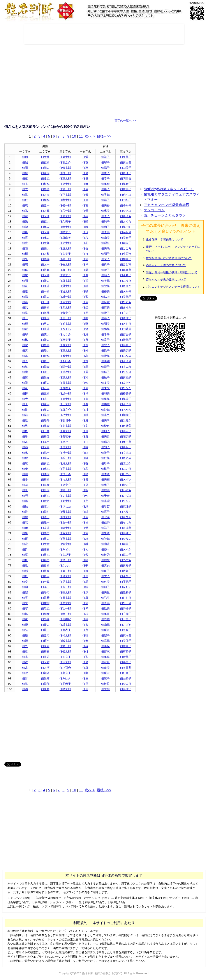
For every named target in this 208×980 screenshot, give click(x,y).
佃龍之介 (65, 162)
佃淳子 (105, 512)
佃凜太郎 (65, 377)
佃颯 (25, 453)
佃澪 (85, 361)
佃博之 (45, 533)
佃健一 (45, 205)
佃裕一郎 (65, 453)
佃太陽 (45, 447)
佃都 (85, 479)
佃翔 (25, 157)
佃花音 (105, 662)
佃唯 (85, 227)
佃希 (85, 275)
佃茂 (25, 442)
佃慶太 (45, 625)
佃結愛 (105, 560)
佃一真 (45, 582)
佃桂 (85, 614)
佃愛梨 (105, 689)
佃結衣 (105, 297)
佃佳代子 (126, 340)
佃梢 (85, 393)
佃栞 (85, 270)
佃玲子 (105, 463)
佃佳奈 (105, 522)
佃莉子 (105, 587)
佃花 (85, 243)
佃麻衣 (105, 302)
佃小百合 (126, 254)
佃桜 (85, 238)
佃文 (85, 426)
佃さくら (126, 221)
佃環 (85, 431)
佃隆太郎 (65, 528)
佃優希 (45, 657)
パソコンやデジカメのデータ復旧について (173, 287)
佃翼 (25, 195)
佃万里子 (126, 619)
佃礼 (85, 549)
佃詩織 (105, 539)
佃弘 (25, 630)
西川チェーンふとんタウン (165, 215)
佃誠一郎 (65, 297)
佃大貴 (45, 544)
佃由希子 (126, 678)
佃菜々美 (126, 635)
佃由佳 (105, 404)
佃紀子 (105, 367)
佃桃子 (105, 469)
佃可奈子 (126, 673)
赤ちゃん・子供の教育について (166, 265)
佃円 (85, 442)
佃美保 (105, 646)
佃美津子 (126, 689)
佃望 (85, 281)
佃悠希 (45, 598)
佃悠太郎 (65, 463)
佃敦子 (105, 345)
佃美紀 (105, 281)
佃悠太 (45, 334)
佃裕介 (45, 571)
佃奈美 (105, 668)
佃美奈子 (126, 238)
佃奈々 (105, 549)
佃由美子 (126, 168)
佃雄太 (45, 340)
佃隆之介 (65, 232)
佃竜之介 (65, 313)
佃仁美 (105, 458)
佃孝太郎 (65, 200)
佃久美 (105, 582)
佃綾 (85, 216)
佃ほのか (126, 463)
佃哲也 (45, 184)
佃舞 (85, 184)
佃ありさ (126, 512)
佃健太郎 (65, 157)
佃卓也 (45, 469)
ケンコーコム (154, 210)
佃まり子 (126, 630)
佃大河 (45, 668)
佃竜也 (45, 608)
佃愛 (85, 157)
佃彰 (25, 571)
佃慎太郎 (65, 168)
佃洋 (25, 512)
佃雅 (85, 420)
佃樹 (25, 254)
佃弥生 (105, 598)
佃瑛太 (45, 410)
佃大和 (45, 254)
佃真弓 (105, 415)
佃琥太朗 (65, 641)
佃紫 (85, 555)
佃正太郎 (65, 404)
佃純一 (45, 453)
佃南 (85, 533)
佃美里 (105, 592)
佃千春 (105, 496)
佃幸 (85, 302)
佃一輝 (45, 431)
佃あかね (126, 410)
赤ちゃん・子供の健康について (166, 279)
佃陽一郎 (65, 367)
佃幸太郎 (65, 227)
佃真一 (45, 361)
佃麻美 (105, 307)
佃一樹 (45, 291)
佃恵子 (105, 173)
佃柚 (85, 522)
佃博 (25, 393)
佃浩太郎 (65, 426)
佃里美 (105, 399)
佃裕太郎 (65, 635)
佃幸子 (105, 178)
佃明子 (105, 254)
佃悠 (25, 205)
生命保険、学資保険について (165, 239)
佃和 (85, 469)
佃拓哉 (45, 313)
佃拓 (25, 614)
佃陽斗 (45, 420)
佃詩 (85, 539)
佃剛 (25, 168)
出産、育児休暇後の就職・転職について (172, 272)
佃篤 (25, 501)
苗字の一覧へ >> (125, 121)
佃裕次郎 (65, 372)
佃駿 (25, 275)
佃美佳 (105, 657)
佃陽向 (45, 512)
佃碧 (85, 307)
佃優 (85, 195)
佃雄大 (45, 281)
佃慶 (25, 635)
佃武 (25, 307)
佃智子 (105, 162)
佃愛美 (105, 356)
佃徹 (25, 216)
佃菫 (85, 399)
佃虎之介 (65, 485)
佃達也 (45, 178)
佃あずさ (126, 479)
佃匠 (25, 361)
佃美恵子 (126, 350)
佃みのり (126, 469)
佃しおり (126, 598)
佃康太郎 (65, 383)
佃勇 (25, 426)
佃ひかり (126, 372)
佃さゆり (126, 361)
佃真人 (45, 576)
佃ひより (126, 603)
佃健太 (45, 173)
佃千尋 (105, 334)
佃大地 (45, 216)
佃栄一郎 (65, 646)
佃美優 (105, 614)
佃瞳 (85, 221)
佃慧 (25, 522)
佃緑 (85, 415)
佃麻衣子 (126, 243)
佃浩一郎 (65, 522)
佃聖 (25, 592)
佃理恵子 (126, 436)
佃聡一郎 (65, 458)
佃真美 (105, 603)
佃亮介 (45, 619)
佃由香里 (126, 329)
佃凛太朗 (65, 350)
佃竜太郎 (65, 533)
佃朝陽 (45, 673)
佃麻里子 (126, 544)
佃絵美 (105, 608)
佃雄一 (45, 522)
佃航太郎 (65, 399)
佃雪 (85, 576)
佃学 (25, 227)
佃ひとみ (126, 211)
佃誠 (25, 162)
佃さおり (126, 324)
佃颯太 (45, 238)
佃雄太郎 (65, 517)
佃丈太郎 (65, 496)
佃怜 (85, 496)
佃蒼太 (45, 383)
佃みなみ (126, 356)
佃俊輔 (45, 678)
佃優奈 (105, 630)
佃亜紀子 (126, 582)
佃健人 (45, 404)
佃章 (25, 651)
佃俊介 (45, 377)
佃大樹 (45, 195)
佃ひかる (126, 501)
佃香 (85, 248)
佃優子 (105, 189)
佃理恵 (105, 243)
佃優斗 (45, 329)
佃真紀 (105, 641)
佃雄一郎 (65, 173)
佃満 (25, 689)
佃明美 (105, 324)
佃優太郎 (65, 651)
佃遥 (85, 211)
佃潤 (25, 264)
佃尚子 (105, 485)
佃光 (25, 221)
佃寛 (25, 555)
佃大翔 (45, 275)
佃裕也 (45, 555)
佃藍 (85, 297)
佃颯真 (45, 689)
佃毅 (25, 576)
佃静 (85, 474)
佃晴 (25, 485)
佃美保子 (126, 641)
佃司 (25, 286)
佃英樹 (45, 415)
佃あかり (126, 291)
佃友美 (105, 383)
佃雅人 (45, 458)
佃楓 (85, 178)
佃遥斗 (45, 528)
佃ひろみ (126, 302)
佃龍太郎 (65, 216)
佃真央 (105, 565)
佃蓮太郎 (65, 539)
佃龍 (25, 383)
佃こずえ (126, 625)
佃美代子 (126, 297)
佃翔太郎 (65, 195)
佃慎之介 (65, 275)
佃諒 (25, 377)
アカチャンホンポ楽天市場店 (166, 205)
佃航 (25, 367)
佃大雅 (45, 662)
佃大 (25, 399)
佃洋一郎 (65, 560)
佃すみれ (126, 367)
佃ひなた (126, 388)
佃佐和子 (126, 592)
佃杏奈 (105, 474)
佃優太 (45, 318)
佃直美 (105, 232)
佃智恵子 (126, 485)
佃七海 (105, 517)
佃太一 (45, 264)
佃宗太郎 (65, 662)
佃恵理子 (126, 506)
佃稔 (25, 458)
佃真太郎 (65, 281)
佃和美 (105, 393)
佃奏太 (45, 485)
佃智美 (105, 286)
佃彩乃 (105, 442)
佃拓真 (45, 549)
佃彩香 (105, 619)
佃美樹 (105, 479)
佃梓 (85, 264)
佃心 (85, 356)
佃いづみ (126, 496)
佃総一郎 (65, 393)
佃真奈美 (126, 270)
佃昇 (25, 549)
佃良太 (45, 490)
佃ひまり (126, 684)
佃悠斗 (45, 259)
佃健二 (45, 372)
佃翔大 (45, 614)
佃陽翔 (45, 684)
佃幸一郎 (65, 614)
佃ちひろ (126, 517)
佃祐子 (105, 377)
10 (74, 136)
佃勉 (25, 506)
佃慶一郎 (65, 571)
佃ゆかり (126, 205)
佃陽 (25, 297)
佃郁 (85, 603)
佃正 (25, 539)
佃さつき (126, 404)
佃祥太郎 (65, 689)
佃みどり (126, 264)
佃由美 (105, 238)
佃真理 (105, 501)
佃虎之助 (65, 603)
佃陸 (25, 248)
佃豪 (25, 625)
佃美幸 (105, 420)
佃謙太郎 (65, 625)
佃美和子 (126, 345)
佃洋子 (105, 200)
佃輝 (25, 324)
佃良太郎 (65, 576)
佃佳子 (105, 372)
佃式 (25, 189)
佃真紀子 (126, 377)
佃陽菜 (105, 329)
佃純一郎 (65, 259)
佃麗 (85, 372)
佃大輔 (45, 157)
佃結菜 (105, 490)
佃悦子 (105, 350)
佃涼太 (45, 506)
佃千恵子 (126, 313)
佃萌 (85, 259)
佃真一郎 (65, 270)
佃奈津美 (126, 528)
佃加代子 (126, 415)
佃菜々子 (126, 431)
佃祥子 (105, 528)
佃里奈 (105, 533)
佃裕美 (105, 291)
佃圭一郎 (65, 318)
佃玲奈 (105, 426)
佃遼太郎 (65, 248)
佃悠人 (45, 297)
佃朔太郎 (65, 307)
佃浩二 (45, 399)
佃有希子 (126, 651)
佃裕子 (105, 157)
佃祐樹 (45, 603)
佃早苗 (105, 506)
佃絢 (85, 506)
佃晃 (25, 313)
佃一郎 (45, 302)
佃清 (25, 641)
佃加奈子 (126, 259)
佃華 (85, 324)
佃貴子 (105, 340)
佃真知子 (126, 565)
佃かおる (126, 587)
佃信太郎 (65, 447)
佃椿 (85, 447)
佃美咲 (105, 248)
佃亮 (25, 184)
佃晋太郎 (65, 512)
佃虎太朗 (65, 324)
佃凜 (85, 345)
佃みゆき (126, 281)
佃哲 (25, 662)
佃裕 (25, 410)
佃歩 (85, 232)
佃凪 (85, 485)
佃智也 (45, 356)
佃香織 (105, 195)
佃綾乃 (105, 555)
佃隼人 (45, 227)
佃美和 (105, 361)
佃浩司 (45, 592)
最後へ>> (104, 136)
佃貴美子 (126, 657)
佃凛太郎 (65, 178)
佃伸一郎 (65, 587)
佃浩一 (45, 517)
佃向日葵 (126, 668)
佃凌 (25, 582)
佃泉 (85, 340)
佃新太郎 (65, 501)
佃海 (85, 625)
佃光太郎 (65, 243)
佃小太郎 (65, 415)
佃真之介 (65, 410)
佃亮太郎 (65, 469)
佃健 (25, 173)
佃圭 (25, 490)
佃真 (25, 350)
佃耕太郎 (65, 592)
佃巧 (25, 496)
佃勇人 (45, 324)
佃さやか (126, 286)
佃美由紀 (126, 227)
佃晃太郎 (65, 582)
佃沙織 (105, 410)
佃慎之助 (65, 544)
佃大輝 (45, 211)
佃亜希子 (126, 275)
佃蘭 (85, 318)
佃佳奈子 (126, 646)
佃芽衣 (105, 651)
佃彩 (85, 173)
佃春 (85, 641)
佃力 (25, 646)
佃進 (25, 420)
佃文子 (105, 576)
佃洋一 (45, 587)
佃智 (25, 334)
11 (81, 136)
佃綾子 (105, 270)
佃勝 (25, 436)
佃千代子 (126, 614)
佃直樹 (45, 162)
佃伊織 (45, 646)
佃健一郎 (65, 205)
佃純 (25, 474)
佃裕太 (45, 539)
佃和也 (45, 200)
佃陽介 (45, 367)
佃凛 (85, 200)
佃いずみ (126, 490)
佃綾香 (105, 684)
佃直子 (105, 216)
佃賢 (25, 678)
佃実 (25, 598)
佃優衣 (105, 673)
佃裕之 (45, 560)
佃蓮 (25, 178)
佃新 (25, 329)
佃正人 (45, 388)
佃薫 (85, 189)
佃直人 (45, 221)
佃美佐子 (126, 399)
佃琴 (85, 608)
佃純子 (105, 221)
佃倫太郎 (65, 264)
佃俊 (25, 619)
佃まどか (126, 383)
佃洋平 (45, 442)
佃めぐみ (126, 195)
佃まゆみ (126, 307)
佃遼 (25, 291)
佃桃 (85, 410)
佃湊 (25, 356)
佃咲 (85, 291)
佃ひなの (126, 539)
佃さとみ (126, 458)
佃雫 (85, 388)
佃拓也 (45, 189)
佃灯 (85, 651)
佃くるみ (126, 453)
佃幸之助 (65, 302)
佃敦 (25, 565)
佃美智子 (126, 184)
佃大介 (45, 232)
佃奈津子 (126, 318)
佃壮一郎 (65, 608)
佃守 (25, 608)
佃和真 (45, 651)
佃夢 (85, 565)
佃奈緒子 (126, 608)
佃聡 (25, 211)
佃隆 (25, 259)
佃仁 (25, 200)
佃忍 (85, 313)
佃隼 (25, 533)
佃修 (25, 270)
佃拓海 (45, 345)
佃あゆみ (126, 216)
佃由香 (105, 544)
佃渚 (85, 329)
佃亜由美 (126, 442)
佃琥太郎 (65, 291)
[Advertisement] (104, 34)
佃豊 (25, 243)
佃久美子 (126, 157)
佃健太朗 (65, 431)
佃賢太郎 (65, 286)
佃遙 (85, 662)
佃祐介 (45, 426)
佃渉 (25, 447)
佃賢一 (45, 630)
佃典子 (105, 264)
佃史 (85, 678)
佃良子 (105, 571)
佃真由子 (126, 555)
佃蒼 (25, 404)
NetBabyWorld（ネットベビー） (169, 189)
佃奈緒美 (126, 426)
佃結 (85, 286)
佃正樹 (45, 393)
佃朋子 (105, 431)
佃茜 (85, 205)
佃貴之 (45, 501)
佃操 (85, 571)
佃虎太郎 (65, 184)
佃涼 (25, 463)
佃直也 (45, 496)
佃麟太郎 (65, 356)
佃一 (25, 318)
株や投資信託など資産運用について (169, 258)
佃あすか (126, 549)
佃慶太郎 (65, 598)
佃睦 (85, 453)
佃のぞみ (126, 560)
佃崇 (25, 372)
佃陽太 (45, 350)
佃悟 (25, 431)
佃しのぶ (126, 474)
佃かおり (126, 232)
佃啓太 (45, 474)
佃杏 (85, 254)
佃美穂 (105, 184)
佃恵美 (105, 211)
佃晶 (85, 582)
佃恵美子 (126, 189)
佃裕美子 (126, 393)
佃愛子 (105, 313)
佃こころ (126, 248)
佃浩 (25, 415)
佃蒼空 (45, 641)
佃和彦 (45, 436)
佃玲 (85, 377)
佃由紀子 (126, 200)
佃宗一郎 (65, 211)
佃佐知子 (126, 571)
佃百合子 (126, 334)
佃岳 (25, 668)
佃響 (25, 517)
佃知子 (105, 447)
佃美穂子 (126, 533)
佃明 (25, 281)
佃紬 (85, 512)
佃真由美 (126, 162)
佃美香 (105, 205)
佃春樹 (45, 565)
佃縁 (85, 646)
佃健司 (45, 635)
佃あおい (126, 447)
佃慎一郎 (65, 189)
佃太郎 (45, 243)
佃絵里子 (126, 662)
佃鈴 (85, 383)
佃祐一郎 (65, 490)
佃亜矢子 (126, 576)
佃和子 (105, 227)
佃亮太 (45, 248)
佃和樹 (45, 479)
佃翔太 (45, 168)
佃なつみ (126, 522)
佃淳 (25, 238)
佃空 (25, 345)
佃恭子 (105, 318)
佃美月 (105, 436)
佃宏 (25, 544)
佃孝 (25, 528)
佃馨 (85, 598)
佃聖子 (105, 635)
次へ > (90, 136)
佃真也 (45, 463)
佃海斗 (45, 286)
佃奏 (85, 404)
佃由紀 (105, 625)
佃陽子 (105, 168)
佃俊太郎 (65, 345)
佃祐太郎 (65, 479)
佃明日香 (126, 178)
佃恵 (85, 168)
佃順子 (105, 275)
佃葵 (85, 162)
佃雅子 (105, 453)
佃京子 (105, 259)
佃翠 (85, 367)
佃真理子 (126, 173)
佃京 (85, 630)
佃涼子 (105, 678)
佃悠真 (45, 270)
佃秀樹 (45, 307)
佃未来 (105, 388)
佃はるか (126, 420)
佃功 (25, 587)
